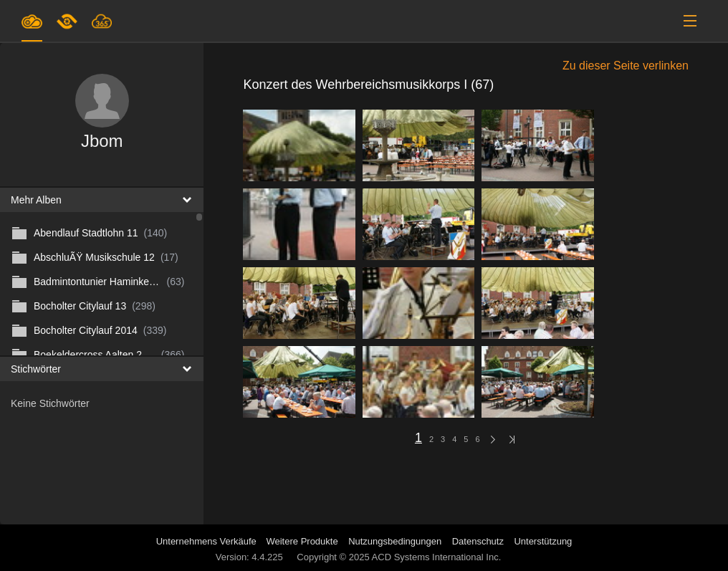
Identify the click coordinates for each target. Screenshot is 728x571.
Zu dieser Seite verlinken (626, 66)
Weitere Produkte (302, 541)
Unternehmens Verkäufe (208, 541)
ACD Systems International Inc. (437, 557)
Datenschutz (478, 541)
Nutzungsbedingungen (395, 541)
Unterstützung (543, 541)
